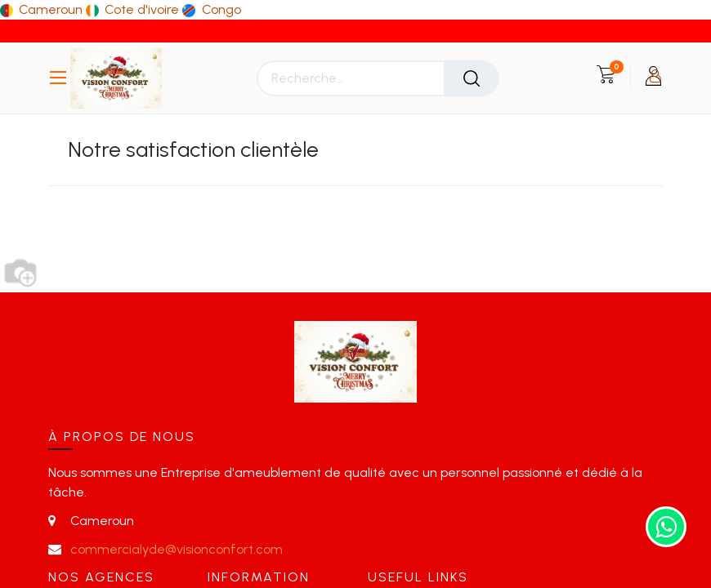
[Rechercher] (472, 78)
